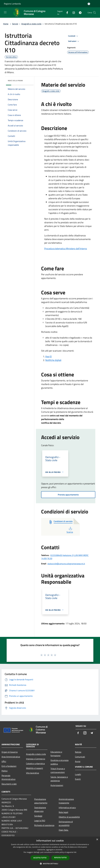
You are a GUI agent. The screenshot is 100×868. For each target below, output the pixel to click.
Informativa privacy (67, 808)
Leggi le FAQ (40, 821)
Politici (5, 771)
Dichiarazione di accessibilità (66, 823)
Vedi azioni (74, 41)
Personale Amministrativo (8, 777)
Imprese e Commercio (36, 759)
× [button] (97, 840)
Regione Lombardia (12, 4)
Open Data (64, 830)
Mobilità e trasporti (35, 768)
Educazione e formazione (56, 754)
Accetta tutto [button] (40, 858)
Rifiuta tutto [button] (60, 858)
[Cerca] (95, 13)
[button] (50, 864)
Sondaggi (38, 816)
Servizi (15, 24)
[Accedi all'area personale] (89, 4)
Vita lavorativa (32, 773)
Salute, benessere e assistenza (59, 779)
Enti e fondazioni (9, 766)
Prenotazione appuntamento (41, 801)
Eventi (78, 779)
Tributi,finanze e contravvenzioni (58, 770)
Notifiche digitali (53, 360)
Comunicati (80, 757)
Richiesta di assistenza (44, 825)
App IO (49, 356)
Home (6, 24)
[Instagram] (73, 12)
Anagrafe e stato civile (31, 24)
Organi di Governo (10, 752)
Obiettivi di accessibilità (69, 817)
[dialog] (50, 852)
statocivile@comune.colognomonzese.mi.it (66, 564)
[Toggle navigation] (5, 12)
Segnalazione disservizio (40, 809)
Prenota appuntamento (68, 495)
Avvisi (78, 761)
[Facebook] (66, 12)
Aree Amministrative (11, 757)
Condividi (73, 36)
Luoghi (78, 774)
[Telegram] (79, 12)
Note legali (63, 812)
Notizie (78, 752)
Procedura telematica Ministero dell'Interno (66, 249)
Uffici (4, 761)
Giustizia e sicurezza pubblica (60, 762)
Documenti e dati (9, 784)
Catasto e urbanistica (35, 763)
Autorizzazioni (57, 785)
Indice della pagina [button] (15, 81)
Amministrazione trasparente (66, 801)
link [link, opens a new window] (75, 852)
